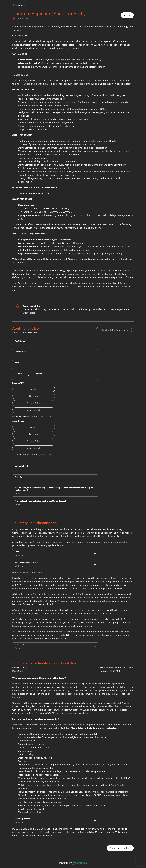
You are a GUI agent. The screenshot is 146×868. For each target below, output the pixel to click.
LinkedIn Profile (22, 466)
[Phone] (66, 377)
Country (19, 373)
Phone (40, 373)
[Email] (55, 366)
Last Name (20, 352)
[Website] (55, 481)
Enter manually (34, 410)
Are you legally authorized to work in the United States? (41, 501)
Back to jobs (20, 5)
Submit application (120, 848)
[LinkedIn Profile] (55, 470)
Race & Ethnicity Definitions (27, 573)
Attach (34, 389)
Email (18, 363)
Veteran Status (21, 645)
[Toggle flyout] (29, 376)
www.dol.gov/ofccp (78, 713)
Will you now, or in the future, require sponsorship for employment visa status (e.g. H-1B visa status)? (54, 489)
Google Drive (34, 403)
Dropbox (34, 396)
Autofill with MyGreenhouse (114, 330)
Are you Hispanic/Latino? (26, 563)
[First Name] (55, 345)
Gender (18, 552)
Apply (127, 15)
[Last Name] (55, 356)
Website (18, 477)
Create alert (29, 313)
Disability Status (22, 819)
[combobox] (15, 377)
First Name (20, 341)
